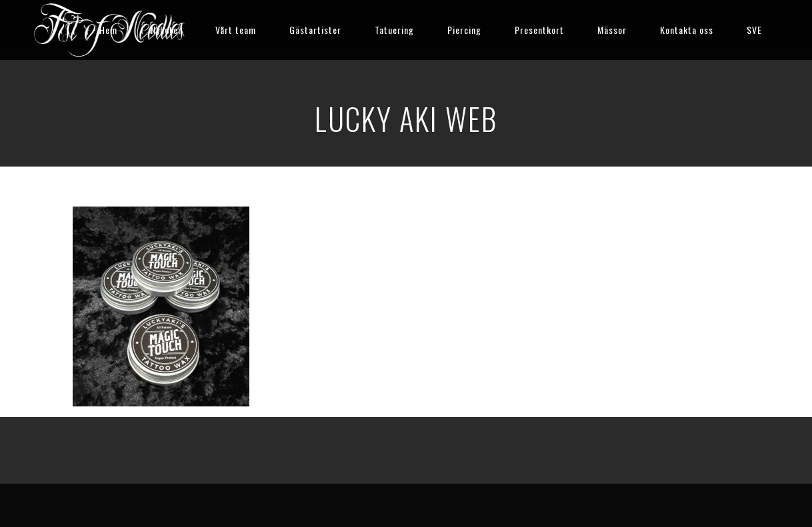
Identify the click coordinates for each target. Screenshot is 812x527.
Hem (108, 30)
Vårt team (236, 30)
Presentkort (539, 30)
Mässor (612, 30)
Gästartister (315, 30)
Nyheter (166, 30)
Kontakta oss (687, 30)
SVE (754, 30)
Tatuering (394, 30)
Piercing (464, 30)
